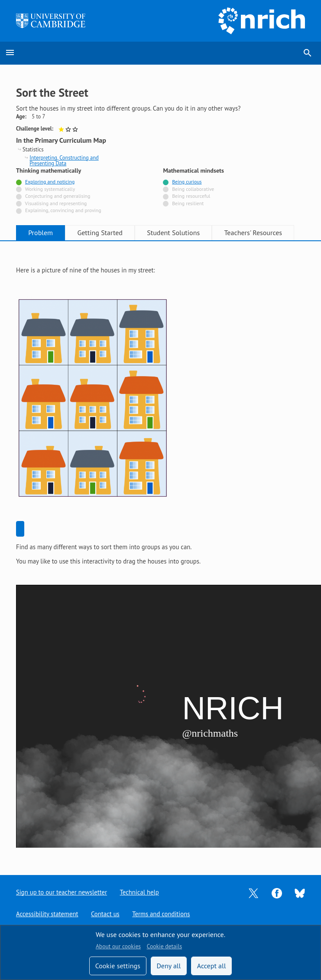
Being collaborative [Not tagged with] (193, 189)
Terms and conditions (161, 914)
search (308, 53)
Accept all (212, 966)
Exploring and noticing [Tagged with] (50, 182)
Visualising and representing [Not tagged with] (56, 203)
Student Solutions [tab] (173, 233)
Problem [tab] (41, 233)
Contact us (105, 914)
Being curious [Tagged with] (187, 182)
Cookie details (164, 946)
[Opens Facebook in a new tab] (277, 892)
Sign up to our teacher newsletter (62, 892)
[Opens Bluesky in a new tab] (300, 893)
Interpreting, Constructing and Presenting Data (64, 161)
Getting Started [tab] (100, 233)
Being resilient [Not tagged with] (188, 203)
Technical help (139, 892)
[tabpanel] (160, 551)
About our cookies (118, 946)
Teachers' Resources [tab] (253, 233)
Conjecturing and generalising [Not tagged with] (58, 196)
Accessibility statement (47, 914)
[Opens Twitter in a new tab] (253, 892)
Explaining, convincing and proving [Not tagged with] (63, 210)
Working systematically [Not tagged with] (50, 189)
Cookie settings (118, 966)
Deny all (169, 966)
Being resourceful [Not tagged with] (191, 196)
